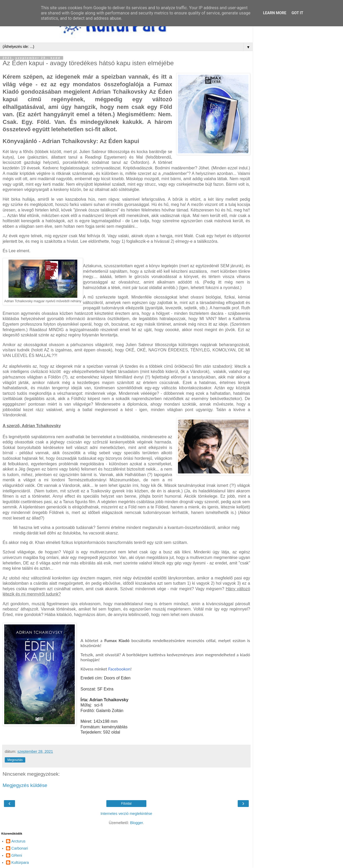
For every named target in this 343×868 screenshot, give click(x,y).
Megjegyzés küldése (25, 785)
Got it (297, 13)
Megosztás (15, 760)
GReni (17, 855)
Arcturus (18, 841)
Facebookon (119, 669)
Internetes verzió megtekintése (126, 814)
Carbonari (20, 848)
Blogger (136, 823)
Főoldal (126, 804)
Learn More (275, 13)
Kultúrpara (20, 862)
